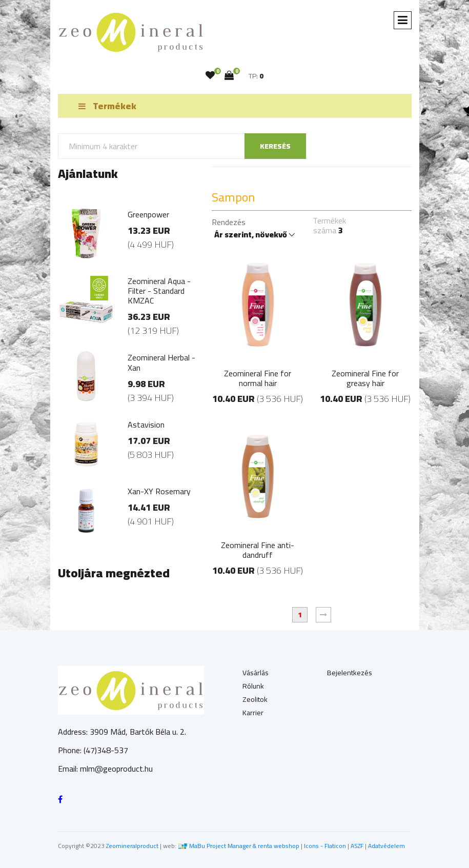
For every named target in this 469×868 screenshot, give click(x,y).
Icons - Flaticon (325, 846)
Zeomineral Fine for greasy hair (365, 378)
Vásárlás (256, 673)
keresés (275, 146)
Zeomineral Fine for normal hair (258, 378)
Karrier (253, 713)
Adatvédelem (386, 846)
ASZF (357, 846)
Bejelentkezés (350, 673)
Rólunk (253, 686)
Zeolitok (255, 699)
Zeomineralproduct (132, 846)
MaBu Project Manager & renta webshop (244, 846)
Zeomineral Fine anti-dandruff (258, 550)
